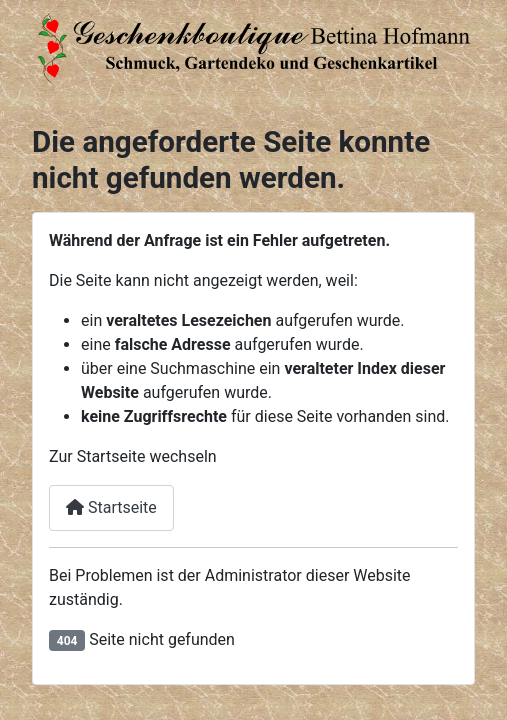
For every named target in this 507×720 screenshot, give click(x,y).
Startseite (111, 507)
